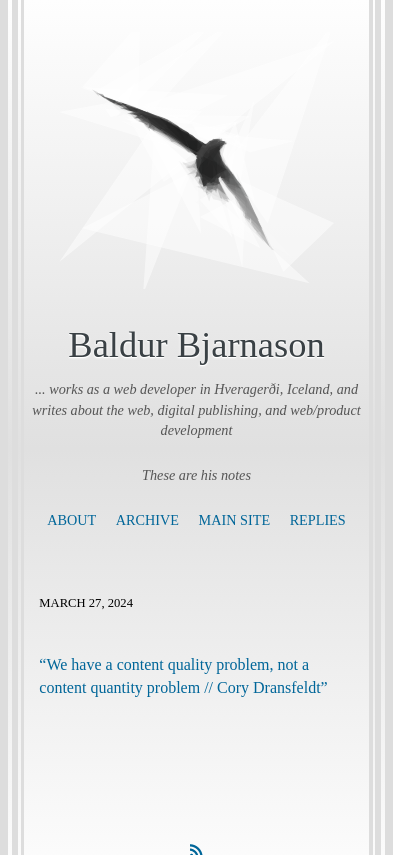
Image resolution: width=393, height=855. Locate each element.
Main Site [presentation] (234, 520)
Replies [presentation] (318, 520)
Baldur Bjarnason (196, 344)
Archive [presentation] (147, 520)
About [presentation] (71, 520)
